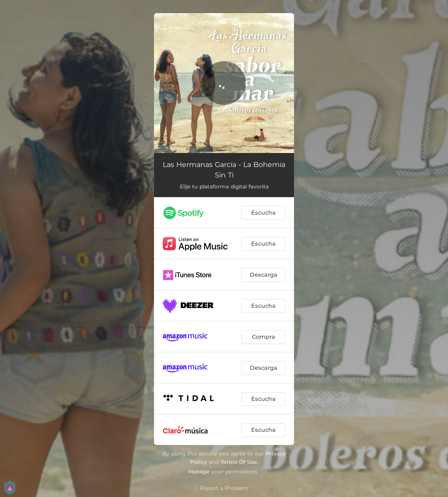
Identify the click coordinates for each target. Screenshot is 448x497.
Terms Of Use (239, 462)
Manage (199, 471)
